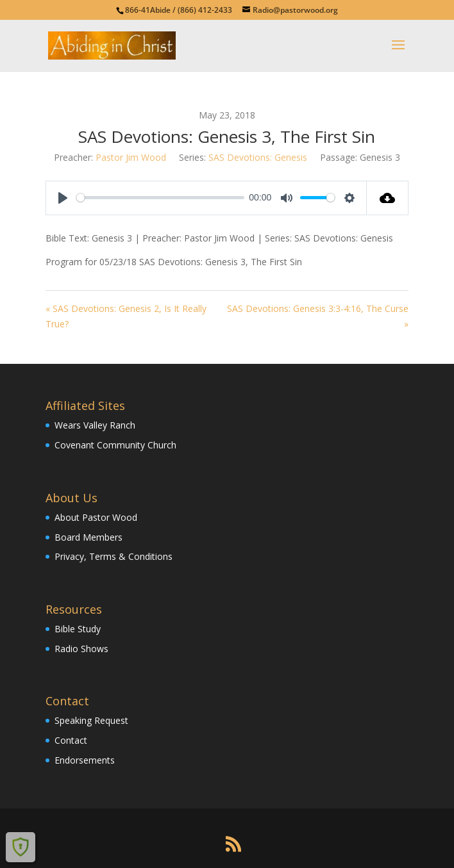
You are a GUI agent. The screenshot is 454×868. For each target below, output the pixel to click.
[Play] (63, 198)
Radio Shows (81, 649)
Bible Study (78, 629)
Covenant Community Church (115, 445)
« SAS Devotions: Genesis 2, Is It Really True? (126, 316)
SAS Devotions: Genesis (258, 157)
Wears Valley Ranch (95, 425)
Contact (71, 740)
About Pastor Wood (96, 517)
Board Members (88, 537)
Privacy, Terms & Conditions (113, 556)
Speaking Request (91, 720)
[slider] (160, 198)
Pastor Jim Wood (131, 157)
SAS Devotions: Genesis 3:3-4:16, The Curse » (318, 316)
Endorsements (85, 760)
